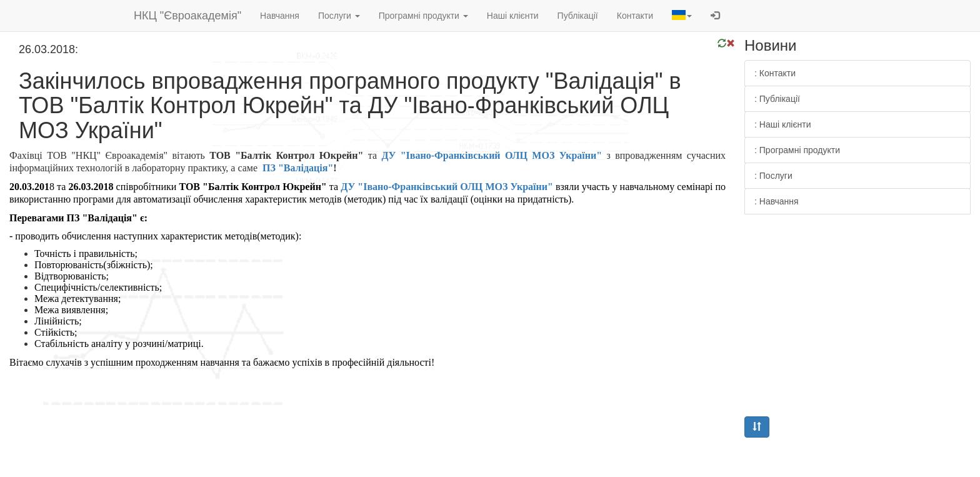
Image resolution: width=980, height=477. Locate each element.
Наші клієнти (513, 16)
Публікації (578, 16)
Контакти (635, 16)
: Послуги (773, 176)
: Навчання (777, 201)
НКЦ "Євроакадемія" (187, 16)
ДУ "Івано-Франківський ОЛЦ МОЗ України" (492, 155)
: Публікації (777, 99)
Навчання (280, 16)
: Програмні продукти (797, 150)
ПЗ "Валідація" (298, 168)
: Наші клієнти (783, 124)
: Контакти (775, 73)
